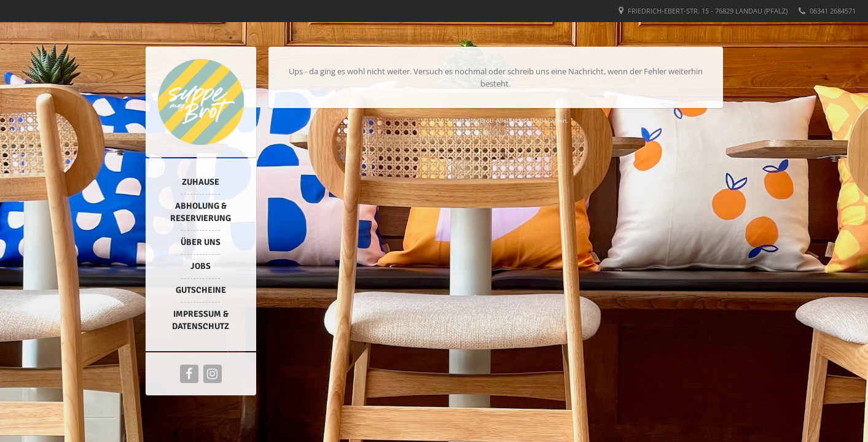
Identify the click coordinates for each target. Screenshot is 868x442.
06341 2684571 (833, 11)
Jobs (201, 266)
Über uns (201, 242)
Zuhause (201, 182)
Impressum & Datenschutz (201, 320)
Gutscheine (201, 290)
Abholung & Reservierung (201, 212)
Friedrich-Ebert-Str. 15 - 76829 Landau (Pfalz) (708, 11)
